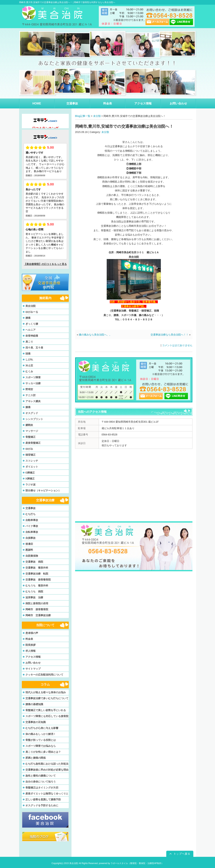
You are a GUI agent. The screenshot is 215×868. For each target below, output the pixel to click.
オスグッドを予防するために (42, 805)
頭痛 (28, 354)
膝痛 (28, 407)
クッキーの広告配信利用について (44, 675)
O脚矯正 (30, 473)
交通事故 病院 (34, 562)
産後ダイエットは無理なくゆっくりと (47, 794)
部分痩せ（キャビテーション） (43, 490)
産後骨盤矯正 (33, 443)
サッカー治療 (33, 383)
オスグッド (32, 413)
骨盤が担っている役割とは (41, 740)
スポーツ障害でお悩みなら (41, 746)
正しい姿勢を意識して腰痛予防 (43, 799)
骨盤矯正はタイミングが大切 (42, 788)
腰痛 (28, 318)
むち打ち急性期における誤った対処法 (47, 764)
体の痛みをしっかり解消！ (41, 734)
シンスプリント (34, 419)
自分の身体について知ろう (41, 782)
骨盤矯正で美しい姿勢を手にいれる (46, 710)
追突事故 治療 (34, 597)
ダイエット (32, 467)
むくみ (29, 371)
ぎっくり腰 (32, 324)
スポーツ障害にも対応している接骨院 (47, 716)
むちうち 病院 (34, 591)
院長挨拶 (31, 645)
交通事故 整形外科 (37, 568)
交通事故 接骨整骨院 (38, 580)
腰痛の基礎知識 (34, 704)
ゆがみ (29, 449)
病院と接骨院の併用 (37, 603)
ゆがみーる (32, 312)
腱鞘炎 (29, 425)
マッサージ (32, 431)
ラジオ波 (31, 485)
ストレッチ (32, 461)
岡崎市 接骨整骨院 (37, 609)
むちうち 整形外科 (37, 586)
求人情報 (31, 651)
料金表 (29, 639)
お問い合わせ (33, 663)
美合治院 (31, 306)
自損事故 (31, 538)
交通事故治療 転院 (37, 574)
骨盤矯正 (31, 437)
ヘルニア (31, 330)
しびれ (29, 360)
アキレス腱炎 (33, 401)
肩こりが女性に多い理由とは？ (43, 752)
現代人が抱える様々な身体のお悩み (46, 692)
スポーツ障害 (33, 377)
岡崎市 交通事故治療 (38, 615)
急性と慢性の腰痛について (41, 776)
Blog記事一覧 (83, 116)
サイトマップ (33, 669)
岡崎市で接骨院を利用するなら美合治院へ (95, 2)
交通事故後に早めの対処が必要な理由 (47, 770)
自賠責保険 (32, 556)
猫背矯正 (31, 455)
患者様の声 (32, 633)
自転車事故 (32, 532)
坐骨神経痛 (32, 336)
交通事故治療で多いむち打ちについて (47, 698)
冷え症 (29, 365)
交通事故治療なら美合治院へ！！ (170, 335)
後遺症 (29, 544)
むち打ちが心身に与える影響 (42, 728)
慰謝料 (29, 550)
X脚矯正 (30, 479)
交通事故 (31, 508)
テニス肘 (31, 395)
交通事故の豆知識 (36, 722)
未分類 (97, 116)
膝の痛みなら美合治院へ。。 (95, 335)
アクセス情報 (33, 657)
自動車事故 (32, 520)
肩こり (29, 342)
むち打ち (31, 514)
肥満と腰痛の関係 (36, 758)
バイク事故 (32, 526)
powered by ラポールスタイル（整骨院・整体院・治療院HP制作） (131, 863)
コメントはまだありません (177, 345)
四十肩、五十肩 (34, 348)
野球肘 (29, 389)
